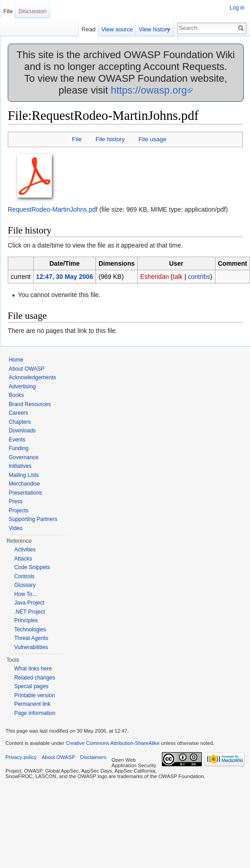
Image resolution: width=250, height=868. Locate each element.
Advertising (22, 387)
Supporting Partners (33, 519)
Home (16, 360)
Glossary (25, 585)
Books (16, 395)
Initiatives (20, 466)
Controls (24, 576)
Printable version (34, 695)
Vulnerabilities (31, 647)
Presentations (25, 493)
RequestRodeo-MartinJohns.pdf (53, 209)
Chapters (20, 422)
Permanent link (32, 704)
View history (159, 29)
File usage (152, 139)
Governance (23, 457)
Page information (35, 713)
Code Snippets (32, 567)
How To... (25, 594)
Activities (25, 550)
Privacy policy (21, 757)
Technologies (30, 630)
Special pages (31, 686)
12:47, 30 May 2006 (64, 277)
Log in (237, 8)
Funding (18, 448)
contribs (199, 277)
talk (178, 277)
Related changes (35, 678)
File (77, 139)
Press (16, 501)
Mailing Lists (24, 475)
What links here (33, 669)
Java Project (29, 603)
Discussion (33, 11)
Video (15, 528)
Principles (26, 620)
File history (110, 139)
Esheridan (154, 277)
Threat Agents (31, 638)
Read (93, 29)
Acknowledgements (32, 377)
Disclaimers (93, 757)
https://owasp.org (149, 90)
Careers (18, 413)
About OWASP (27, 369)
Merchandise (24, 484)
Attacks (23, 559)
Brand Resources (30, 404)
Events (17, 440)
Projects (18, 511)
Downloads (22, 431)
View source (122, 29)
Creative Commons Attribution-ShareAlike (112, 743)
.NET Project (30, 612)
